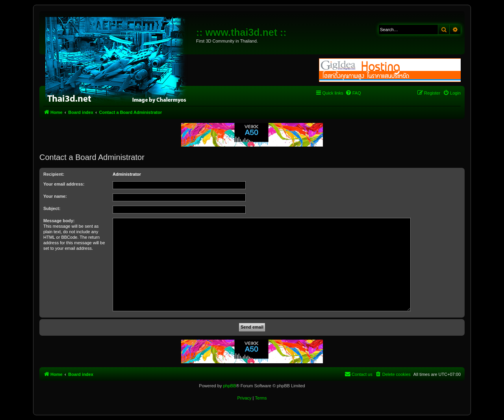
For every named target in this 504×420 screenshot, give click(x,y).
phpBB (229, 386)
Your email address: (64, 184)
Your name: (55, 196)
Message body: (59, 221)
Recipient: (54, 174)
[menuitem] (353, 93)
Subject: (52, 208)
